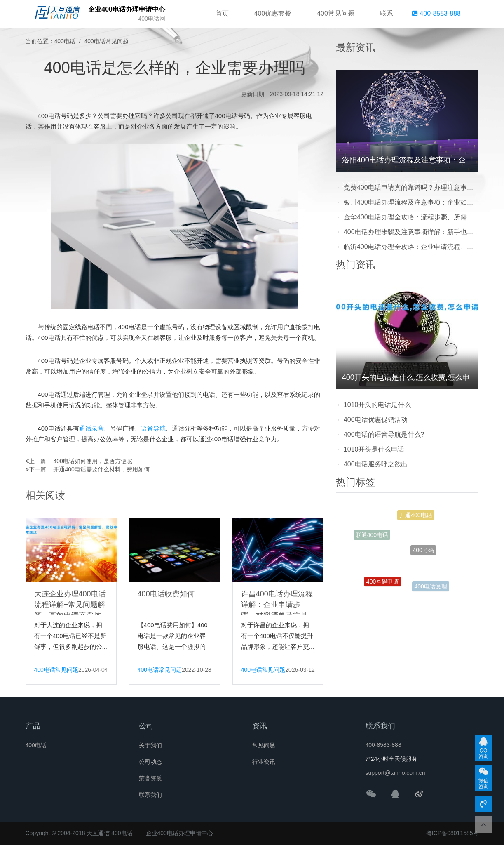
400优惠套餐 (273, 13)
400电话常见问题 (107, 41)
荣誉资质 (150, 778)
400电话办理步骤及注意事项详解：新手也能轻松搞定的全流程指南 (411, 232)
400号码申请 (383, 583)
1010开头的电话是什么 (377, 405)
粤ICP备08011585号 (452, 833)
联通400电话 (372, 536)
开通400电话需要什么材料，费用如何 (101, 469)
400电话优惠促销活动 (376, 420)
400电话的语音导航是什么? (384, 434)
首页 (222, 13)
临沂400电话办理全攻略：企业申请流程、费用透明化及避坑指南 (411, 247)
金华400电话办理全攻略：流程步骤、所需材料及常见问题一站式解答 (411, 217)
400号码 (423, 555)
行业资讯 (264, 762)
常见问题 (264, 745)
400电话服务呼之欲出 (376, 464)
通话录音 (91, 428)
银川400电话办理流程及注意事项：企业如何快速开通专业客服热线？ (411, 202)
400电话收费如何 (166, 594)
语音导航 (153, 428)
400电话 (65, 41)
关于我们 (150, 745)
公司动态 (150, 762)
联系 (387, 13)
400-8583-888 (436, 13)
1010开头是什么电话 (374, 449)
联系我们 (150, 795)
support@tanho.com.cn (395, 773)
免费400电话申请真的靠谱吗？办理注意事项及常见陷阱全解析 (411, 187)
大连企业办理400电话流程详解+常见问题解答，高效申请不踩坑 (70, 605)
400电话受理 (430, 587)
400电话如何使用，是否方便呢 (93, 461)
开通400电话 (416, 517)
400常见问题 (336, 13)
